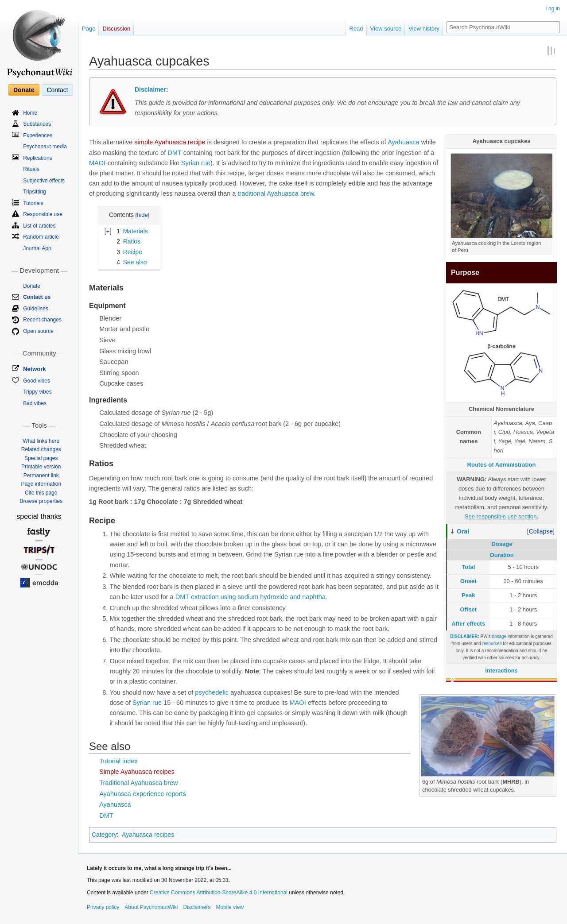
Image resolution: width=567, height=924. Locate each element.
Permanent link (41, 476)
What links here (41, 441)
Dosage (502, 544)
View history (424, 29)
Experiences (38, 135)
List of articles (39, 226)
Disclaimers (197, 907)
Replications (37, 158)
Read (356, 29)
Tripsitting (35, 192)
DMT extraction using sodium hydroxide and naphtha (250, 597)
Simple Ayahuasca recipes (137, 772)
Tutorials (33, 203)
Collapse (541, 531)
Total (468, 567)
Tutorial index (118, 761)
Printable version (41, 467)
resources (492, 644)
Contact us (37, 297)
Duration (502, 555)
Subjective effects (44, 181)
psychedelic (212, 692)
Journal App (37, 248)
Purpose (465, 273)
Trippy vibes (37, 392)
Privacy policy (103, 907)
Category (104, 835)
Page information (41, 484)
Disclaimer (150, 89)
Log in (553, 8)
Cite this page (41, 493)
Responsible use (43, 214)
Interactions (501, 671)
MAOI (97, 163)
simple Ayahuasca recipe (170, 142)
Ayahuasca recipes (148, 835)
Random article (41, 237)
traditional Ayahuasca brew (276, 193)
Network (34, 369)
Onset (468, 581)
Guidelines (36, 309)
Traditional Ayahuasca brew (138, 783)
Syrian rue (196, 163)
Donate (24, 90)
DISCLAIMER (464, 636)
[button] (541, 531)
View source (386, 29)
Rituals (31, 169)
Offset (468, 609)
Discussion (116, 29)
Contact (57, 90)
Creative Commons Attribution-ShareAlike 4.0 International (219, 893)
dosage (499, 636)
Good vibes (37, 381)
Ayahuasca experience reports (143, 794)
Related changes (41, 449)
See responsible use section (501, 516)
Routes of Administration (502, 465)
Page (89, 29)
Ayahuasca (403, 142)
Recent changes (42, 320)
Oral (463, 531)
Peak (468, 595)
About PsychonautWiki (151, 907)
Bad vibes (35, 403)
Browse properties (41, 501)
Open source (38, 331)
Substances (37, 124)
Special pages (41, 458)
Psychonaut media (45, 147)
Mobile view (230, 907)
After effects (468, 624)
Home (30, 113)
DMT (174, 153)
